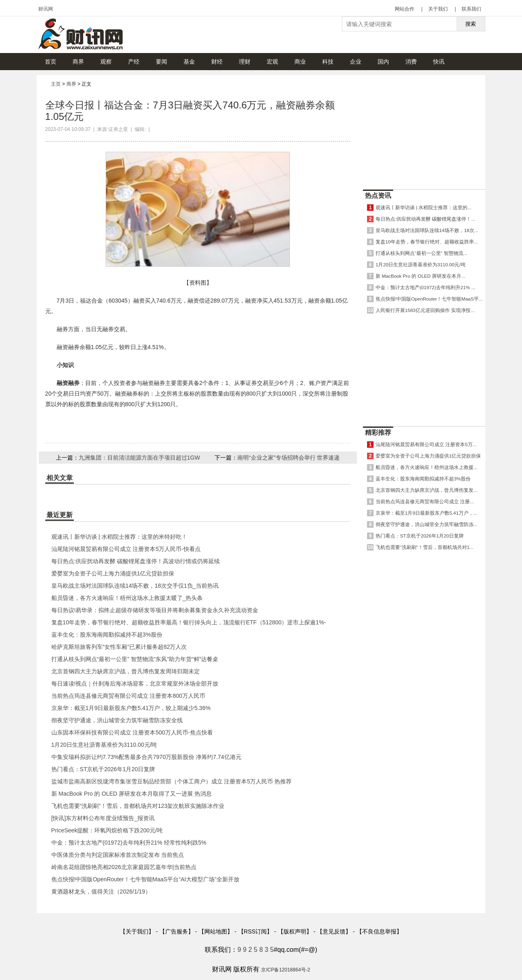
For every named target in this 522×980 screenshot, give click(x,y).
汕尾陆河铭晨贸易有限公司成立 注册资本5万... (426, 444)
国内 (383, 62)
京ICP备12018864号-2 (285, 970)
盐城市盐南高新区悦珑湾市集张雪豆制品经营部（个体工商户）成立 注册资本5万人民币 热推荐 (172, 781)
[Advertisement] (424, 130)
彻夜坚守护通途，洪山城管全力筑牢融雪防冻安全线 (117, 720)
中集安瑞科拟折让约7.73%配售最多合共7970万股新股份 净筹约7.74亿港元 (146, 757)
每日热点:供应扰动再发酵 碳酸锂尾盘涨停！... (425, 219)
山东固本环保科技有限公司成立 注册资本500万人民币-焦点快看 (132, 732)
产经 (134, 62)
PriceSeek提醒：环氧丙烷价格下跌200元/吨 (107, 830)
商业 (300, 62)
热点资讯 (378, 196)
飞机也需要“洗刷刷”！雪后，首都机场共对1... (425, 547)
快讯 (439, 62)
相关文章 (60, 478)
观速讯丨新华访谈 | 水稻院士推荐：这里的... (424, 207)
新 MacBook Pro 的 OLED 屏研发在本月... (420, 276)
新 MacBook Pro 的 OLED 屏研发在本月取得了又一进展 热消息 (132, 794)
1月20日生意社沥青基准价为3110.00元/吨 (104, 745)
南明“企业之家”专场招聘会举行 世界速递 (289, 458)
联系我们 (471, 9)
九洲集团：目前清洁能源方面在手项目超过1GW (139, 458)
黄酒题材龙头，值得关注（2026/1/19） (101, 892)
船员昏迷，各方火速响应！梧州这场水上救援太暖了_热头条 (127, 598)
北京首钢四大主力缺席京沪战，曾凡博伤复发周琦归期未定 (126, 671)
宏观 (272, 62)
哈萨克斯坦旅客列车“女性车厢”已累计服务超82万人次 (119, 647)
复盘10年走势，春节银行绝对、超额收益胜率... (427, 242)
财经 (217, 62)
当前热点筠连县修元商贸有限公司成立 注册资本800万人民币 (128, 696)
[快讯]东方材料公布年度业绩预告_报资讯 (103, 818)
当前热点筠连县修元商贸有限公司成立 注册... (425, 501)
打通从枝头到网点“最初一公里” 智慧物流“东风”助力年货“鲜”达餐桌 (135, 659)
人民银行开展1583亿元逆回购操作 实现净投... (425, 310)
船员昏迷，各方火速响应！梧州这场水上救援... (427, 467)
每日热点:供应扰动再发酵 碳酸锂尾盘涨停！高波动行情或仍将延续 (136, 561)
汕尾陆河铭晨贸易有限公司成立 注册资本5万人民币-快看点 (126, 549)
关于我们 (438, 9)
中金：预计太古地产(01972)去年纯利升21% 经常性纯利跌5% (129, 843)
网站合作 (405, 9)
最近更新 (60, 515)
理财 (245, 62)
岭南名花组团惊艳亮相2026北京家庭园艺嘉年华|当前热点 (124, 867)
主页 (56, 84)
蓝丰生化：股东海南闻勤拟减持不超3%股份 (107, 635)
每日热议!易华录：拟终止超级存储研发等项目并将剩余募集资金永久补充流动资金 (155, 610)
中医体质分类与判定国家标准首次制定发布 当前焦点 (118, 855)
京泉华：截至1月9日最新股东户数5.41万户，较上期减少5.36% (131, 708)
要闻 (161, 62)
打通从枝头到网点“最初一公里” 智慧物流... (421, 253)
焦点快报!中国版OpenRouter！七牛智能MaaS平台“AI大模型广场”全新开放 (145, 879)
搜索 (471, 24)
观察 (106, 62)
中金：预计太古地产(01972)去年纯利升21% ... (425, 287)
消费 (411, 62)
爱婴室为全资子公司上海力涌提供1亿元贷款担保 (113, 573)
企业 (356, 62)
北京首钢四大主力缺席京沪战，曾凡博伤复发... (427, 490)
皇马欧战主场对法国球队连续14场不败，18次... (427, 230)
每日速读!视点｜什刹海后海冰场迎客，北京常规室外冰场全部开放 (135, 684)
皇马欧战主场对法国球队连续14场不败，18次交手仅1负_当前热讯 (135, 586)
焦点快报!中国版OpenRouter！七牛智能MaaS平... (429, 299)
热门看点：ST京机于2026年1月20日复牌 (103, 769)
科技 (328, 62)
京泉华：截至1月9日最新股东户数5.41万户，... (426, 513)
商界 (78, 62)
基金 (189, 62)
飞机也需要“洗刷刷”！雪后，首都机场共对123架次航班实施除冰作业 (138, 806)
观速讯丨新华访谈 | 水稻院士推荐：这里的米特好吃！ (119, 537)
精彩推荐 (378, 432)
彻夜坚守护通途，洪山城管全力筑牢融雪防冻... (427, 524)
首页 (51, 62)
